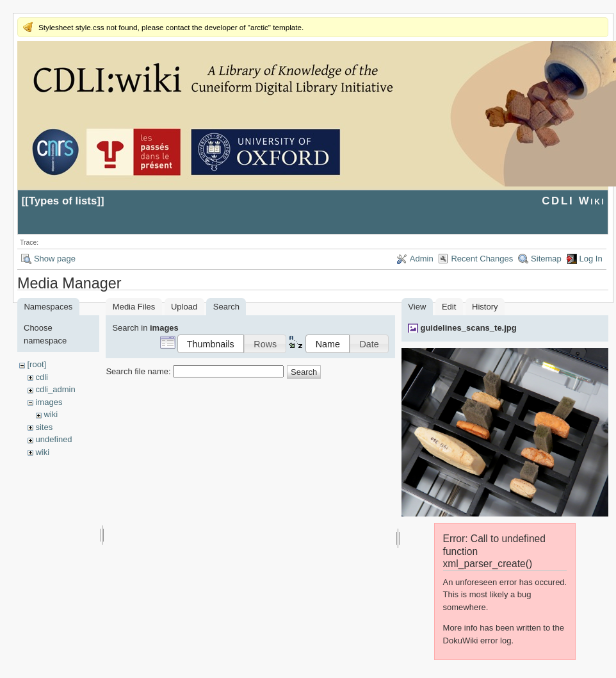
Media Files (134, 307)
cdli (42, 377)
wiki (51, 414)
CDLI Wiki (573, 201)
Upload (184, 307)
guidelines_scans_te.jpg (468, 328)
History (485, 307)
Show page (55, 259)
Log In (591, 259)
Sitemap (546, 259)
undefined (53, 439)
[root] (36, 364)
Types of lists (63, 201)
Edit (449, 307)
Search (304, 372)
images (49, 402)
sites (44, 427)
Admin (422, 259)
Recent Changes (482, 259)
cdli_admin (55, 389)
